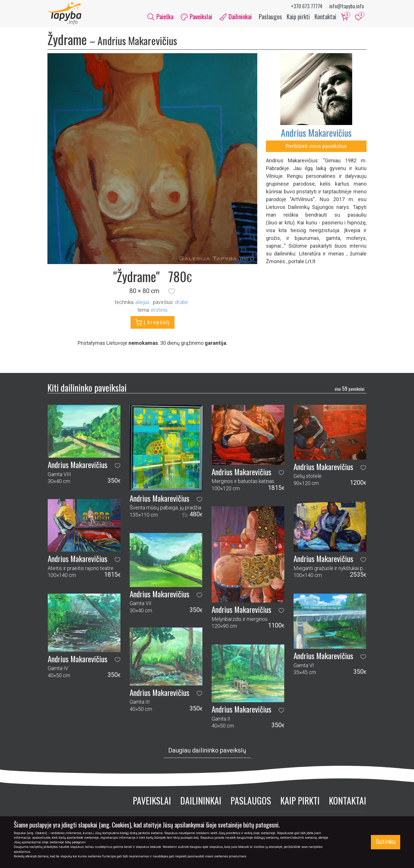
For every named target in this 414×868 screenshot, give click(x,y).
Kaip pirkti (298, 17)
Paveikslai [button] (197, 17)
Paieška (160, 17)
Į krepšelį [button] (153, 323)
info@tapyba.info (347, 6)
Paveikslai (152, 801)
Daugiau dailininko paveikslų (207, 751)
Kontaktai (325, 17)
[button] (172, 292)
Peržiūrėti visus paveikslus (316, 147)
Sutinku (386, 842)
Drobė (181, 303)
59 (349, 389)
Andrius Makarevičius (316, 133)
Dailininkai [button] (236, 17)
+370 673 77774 (307, 6)
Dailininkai (201, 801)
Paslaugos (270, 17)
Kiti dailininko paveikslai (87, 388)
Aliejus (142, 303)
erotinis (159, 310)
